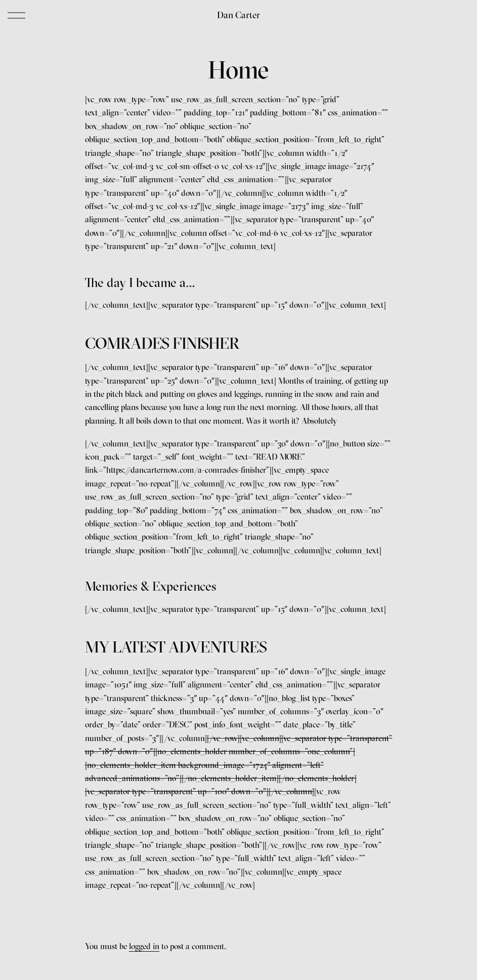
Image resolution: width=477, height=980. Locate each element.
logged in (144, 946)
